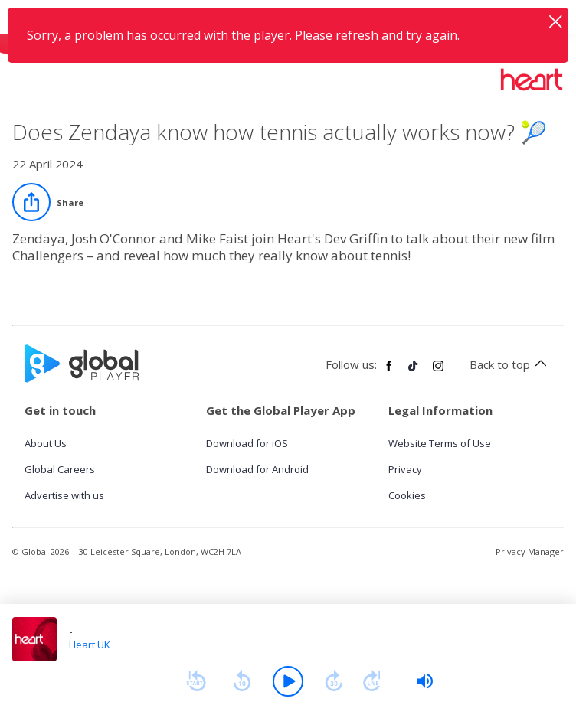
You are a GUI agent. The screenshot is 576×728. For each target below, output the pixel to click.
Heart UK (90, 645)
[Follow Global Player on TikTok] (414, 372)
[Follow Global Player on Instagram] (438, 372)
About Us (46, 443)
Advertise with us (64, 495)
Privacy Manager (530, 552)
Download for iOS (247, 443)
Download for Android (257, 469)
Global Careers (60, 469)
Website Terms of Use (440, 443)
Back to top (511, 364)
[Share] (48, 202)
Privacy (405, 469)
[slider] (425, 681)
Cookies (407, 495)
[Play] (288, 681)
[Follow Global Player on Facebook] (389, 372)
